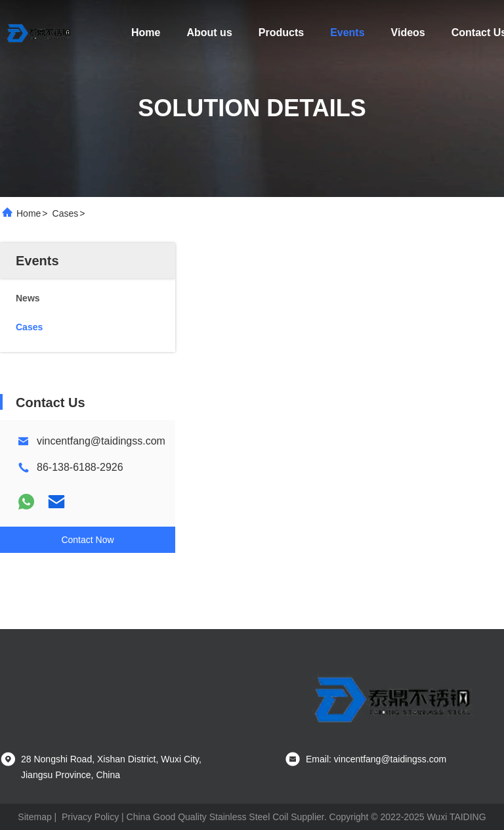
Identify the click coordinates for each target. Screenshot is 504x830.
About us (209, 33)
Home (146, 33)
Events (347, 33)
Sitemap (34, 817)
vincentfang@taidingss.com (101, 441)
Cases (66, 213)
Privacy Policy (90, 817)
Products (281, 33)
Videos (408, 33)
